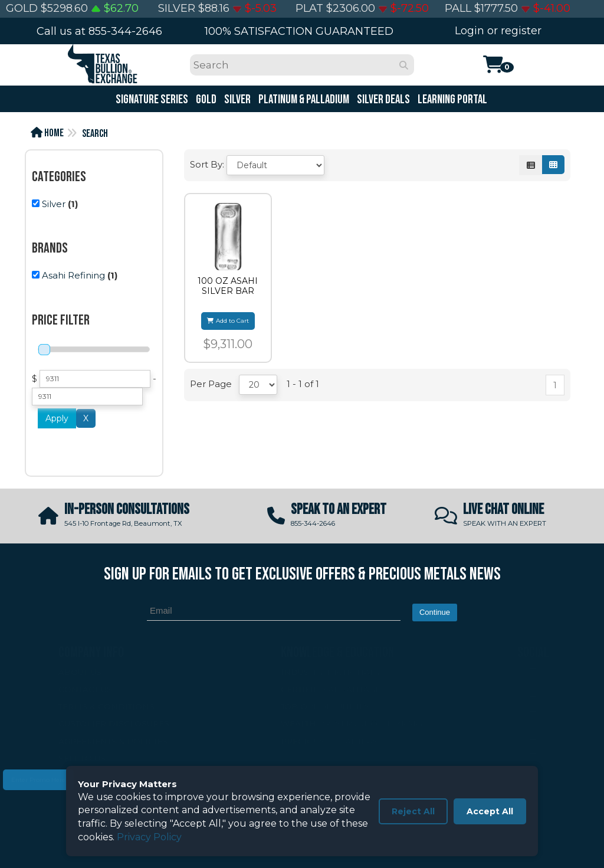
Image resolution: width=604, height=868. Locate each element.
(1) (55, 204)
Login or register (498, 31)
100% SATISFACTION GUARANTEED (299, 31)
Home (47, 133)
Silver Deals (383, 99)
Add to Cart (228, 321)
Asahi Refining (73, 275)
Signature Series (151, 99)
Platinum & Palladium (303, 99)
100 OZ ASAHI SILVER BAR (228, 286)
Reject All (413, 811)
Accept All (490, 811)
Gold (205, 99)
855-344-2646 (125, 31)
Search (95, 134)
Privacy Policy (149, 837)
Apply (57, 418)
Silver (237, 99)
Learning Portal (452, 99)
